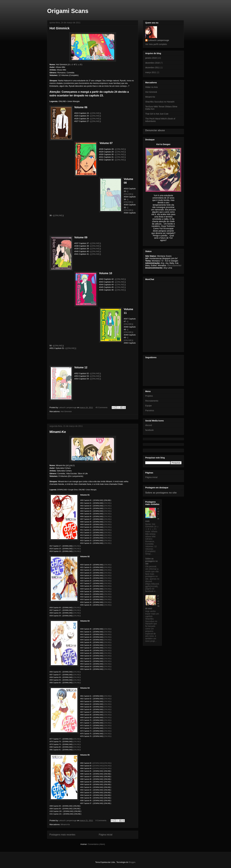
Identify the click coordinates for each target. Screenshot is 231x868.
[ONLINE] (96, 113)
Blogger (132, 862)
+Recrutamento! (174, 265)
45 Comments (101, 407)
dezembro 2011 (152, 68)
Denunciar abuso (155, 130)
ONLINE (77, 742)
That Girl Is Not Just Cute (157, 114)
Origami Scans (68, 11)
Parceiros (150, 410)
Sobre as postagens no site (161, 493)
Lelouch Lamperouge (159, 40)
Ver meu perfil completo (156, 44)
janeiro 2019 (151, 58)
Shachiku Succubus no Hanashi (160, 102)
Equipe (148, 406)
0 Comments (101, 820)
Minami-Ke (58, 432)
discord (149, 425)
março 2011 (151, 72)
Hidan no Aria (151, 87)
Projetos (149, 396)
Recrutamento (152, 401)
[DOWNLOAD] (98, 763)
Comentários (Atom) (96, 844)
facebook (149, 430)
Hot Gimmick (60, 28)
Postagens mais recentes (62, 835)
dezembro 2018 (152, 63)
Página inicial (106, 835)
